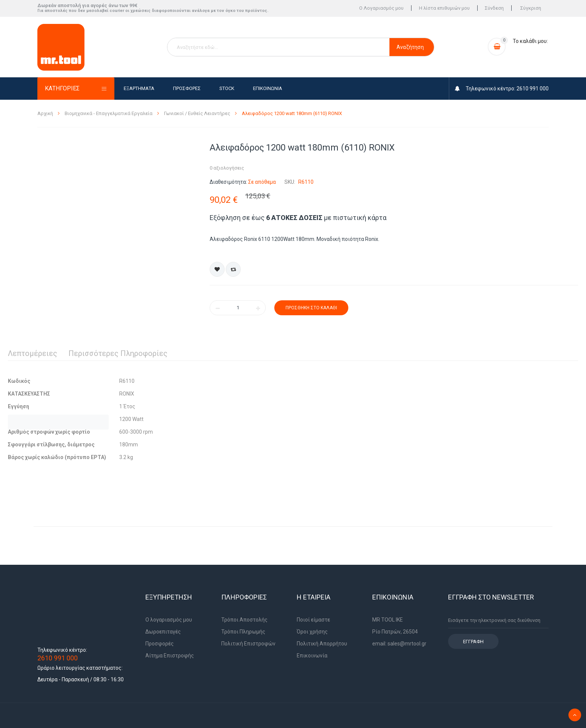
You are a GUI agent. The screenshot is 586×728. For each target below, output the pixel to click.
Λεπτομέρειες (33, 353)
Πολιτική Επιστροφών (248, 644)
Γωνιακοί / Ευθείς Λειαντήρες (198, 113)
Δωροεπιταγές (163, 632)
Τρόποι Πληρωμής (243, 632)
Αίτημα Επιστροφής (170, 656)
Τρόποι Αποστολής (244, 620)
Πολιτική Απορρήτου (322, 644)
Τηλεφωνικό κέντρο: (62, 650)
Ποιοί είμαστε (313, 620)
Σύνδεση (494, 8)
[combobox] (278, 47)
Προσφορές (187, 88)
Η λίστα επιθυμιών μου (444, 8)
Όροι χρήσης (312, 632)
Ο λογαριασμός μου (169, 620)
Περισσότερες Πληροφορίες (118, 353)
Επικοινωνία (268, 88)
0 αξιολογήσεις (227, 168)
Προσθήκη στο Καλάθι (311, 308)
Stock (227, 88)
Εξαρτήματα (139, 88)
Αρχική (46, 113)
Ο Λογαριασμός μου (381, 8)
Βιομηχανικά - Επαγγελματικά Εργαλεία (109, 113)
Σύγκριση (531, 8)
